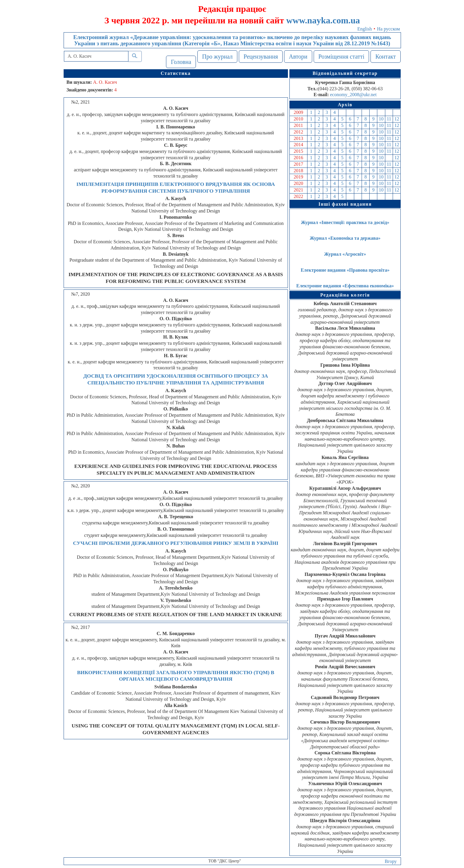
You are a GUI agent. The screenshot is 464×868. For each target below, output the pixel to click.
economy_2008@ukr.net (353, 95)
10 (381, 119)
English (365, 29)
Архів (345, 105)
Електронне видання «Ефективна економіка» (345, 286)
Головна (181, 62)
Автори (298, 57)
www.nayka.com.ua (323, 20)
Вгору (391, 861)
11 (389, 119)
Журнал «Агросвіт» (345, 254)
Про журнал (217, 57)
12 (397, 119)
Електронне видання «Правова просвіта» (345, 270)
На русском (388, 29)
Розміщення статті (341, 57)
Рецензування (261, 57)
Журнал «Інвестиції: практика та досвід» (345, 222)
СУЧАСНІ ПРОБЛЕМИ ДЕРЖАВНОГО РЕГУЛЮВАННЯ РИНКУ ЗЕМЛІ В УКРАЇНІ (176, 543)
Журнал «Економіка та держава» (345, 238)
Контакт (385, 57)
